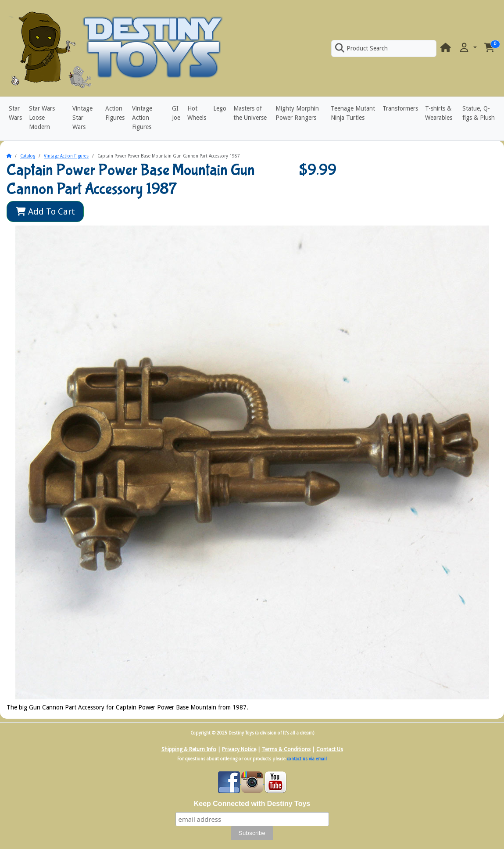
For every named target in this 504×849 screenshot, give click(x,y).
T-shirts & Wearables (439, 113)
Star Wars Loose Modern (42, 118)
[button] (468, 48)
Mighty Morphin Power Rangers (297, 113)
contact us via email (307, 759)
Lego (220, 108)
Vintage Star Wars (82, 118)
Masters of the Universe (250, 113)
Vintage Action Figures (142, 118)
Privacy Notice (239, 749)
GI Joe (176, 113)
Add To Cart (45, 211)
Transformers (400, 108)
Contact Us (330, 749)
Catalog (28, 156)
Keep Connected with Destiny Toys (252, 804)
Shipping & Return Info (189, 749)
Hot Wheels (197, 113)
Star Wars (15, 113)
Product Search (361, 48)
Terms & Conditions (286, 749)
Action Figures (115, 113)
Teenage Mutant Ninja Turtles (353, 113)
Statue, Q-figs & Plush (479, 113)
